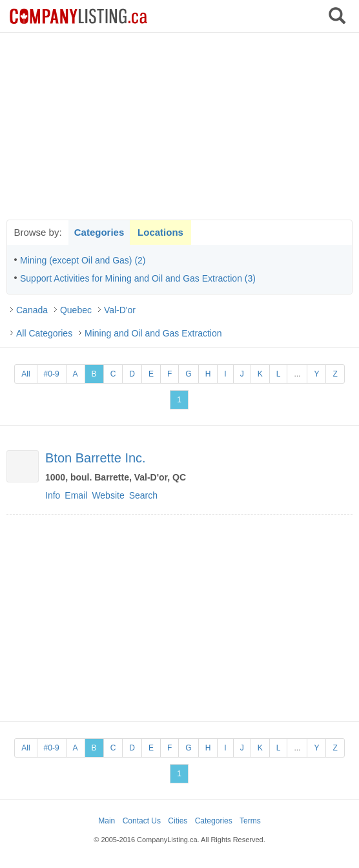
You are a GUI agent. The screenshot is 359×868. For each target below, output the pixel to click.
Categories (99, 232)
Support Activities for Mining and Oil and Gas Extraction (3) (138, 278)
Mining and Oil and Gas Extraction (153, 333)
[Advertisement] (179, 126)
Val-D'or (120, 310)
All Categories (44, 333)
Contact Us (142, 821)
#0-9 (52, 374)
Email (76, 495)
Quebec (76, 310)
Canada (32, 310)
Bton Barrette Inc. (96, 458)
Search (143, 495)
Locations (160, 232)
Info (53, 495)
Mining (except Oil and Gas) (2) (83, 260)
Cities (178, 821)
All (26, 374)
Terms (250, 821)
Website (108, 495)
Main (107, 821)
